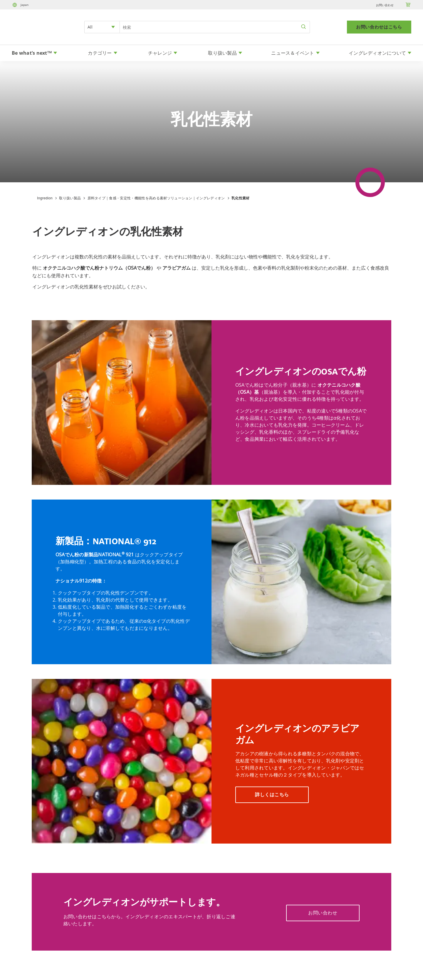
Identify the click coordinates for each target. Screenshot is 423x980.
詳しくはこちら (272, 795)
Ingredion (45, 198)
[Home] (28, 34)
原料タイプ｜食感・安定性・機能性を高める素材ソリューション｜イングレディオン (156, 198)
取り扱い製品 (70, 198)
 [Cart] (408, 5)
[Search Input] (215, 27)
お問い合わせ (385, 5)
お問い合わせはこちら (379, 27)
